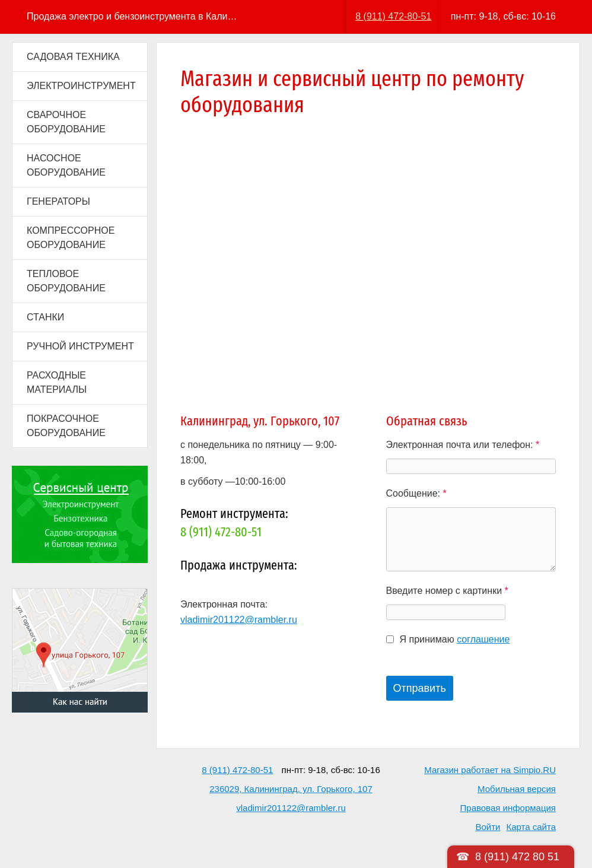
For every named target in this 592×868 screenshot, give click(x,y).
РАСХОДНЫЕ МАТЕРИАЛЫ (57, 382)
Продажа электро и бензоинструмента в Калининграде (133, 16)
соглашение (483, 639)
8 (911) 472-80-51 (393, 16)
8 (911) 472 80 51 (517, 857)
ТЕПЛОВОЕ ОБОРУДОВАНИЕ (66, 281)
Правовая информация (508, 808)
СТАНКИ (45, 317)
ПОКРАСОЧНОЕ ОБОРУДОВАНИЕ (66, 426)
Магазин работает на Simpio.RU (490, 770)
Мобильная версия (517, 789)
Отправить (420, 688)
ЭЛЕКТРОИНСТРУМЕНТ (81, 86)
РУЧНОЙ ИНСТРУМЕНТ (80, 346)
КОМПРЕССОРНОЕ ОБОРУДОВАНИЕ (71, 238)
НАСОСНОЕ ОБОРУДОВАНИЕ (66, 165)
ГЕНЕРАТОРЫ (58, 201)
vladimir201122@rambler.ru (239, 620)
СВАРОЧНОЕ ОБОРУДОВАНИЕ (66, 122)
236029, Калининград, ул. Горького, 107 (291, 789)
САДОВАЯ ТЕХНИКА (73, 57)
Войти (488, 827)
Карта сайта (531, 827)
